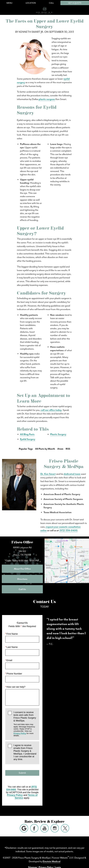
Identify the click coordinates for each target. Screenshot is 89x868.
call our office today (51, 410)
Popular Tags (26, 449)
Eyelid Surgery (28, 439)
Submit (22, 773)
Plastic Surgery (58, 434)
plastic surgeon (47, 99)
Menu (9, 3)
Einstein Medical (52, 861)
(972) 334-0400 (68, 530)
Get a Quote (75, 3)
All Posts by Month (45, 449)
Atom (60, 449)
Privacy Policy (20, 733)
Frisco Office (22, 543)
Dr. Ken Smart (48, 474)
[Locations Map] (67, 560)
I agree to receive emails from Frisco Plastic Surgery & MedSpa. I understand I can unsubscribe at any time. (25, 752)
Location (31, 3)
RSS (68, 449)
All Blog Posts (27, 434)
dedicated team (72, 474)
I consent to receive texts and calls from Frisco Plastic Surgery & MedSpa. (25, 724)
